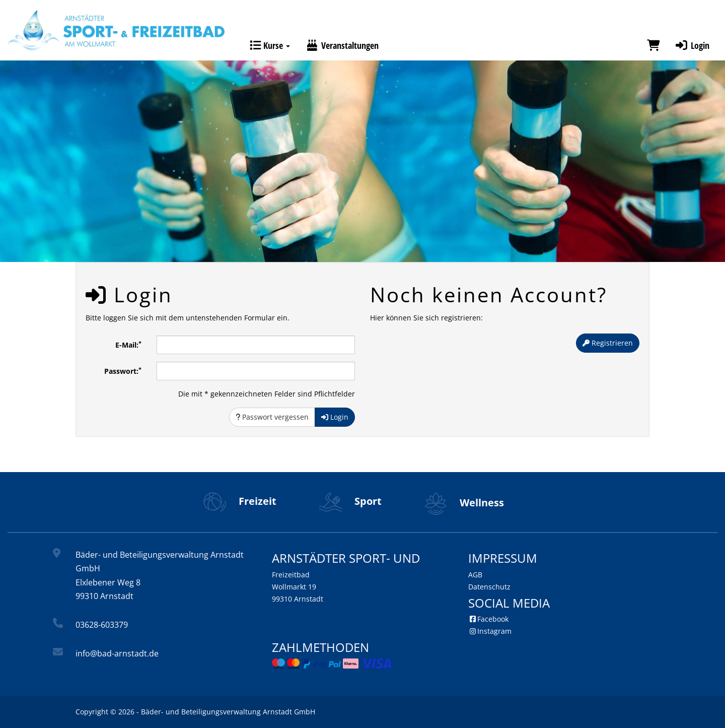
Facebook (488, 619)
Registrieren (608, 343)
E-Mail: (128, 345)
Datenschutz (489, 587)
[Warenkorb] (653, 45)
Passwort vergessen (272, 417)
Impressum (503, 558)
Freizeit (240, 501)
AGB (475, 575)
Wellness (464, 503)
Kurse (270, 45)
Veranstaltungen (342, 45)
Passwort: (123, 371)
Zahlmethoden (320, 647)
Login (692, 45)
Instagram (490, 631)
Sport (350, 501)
